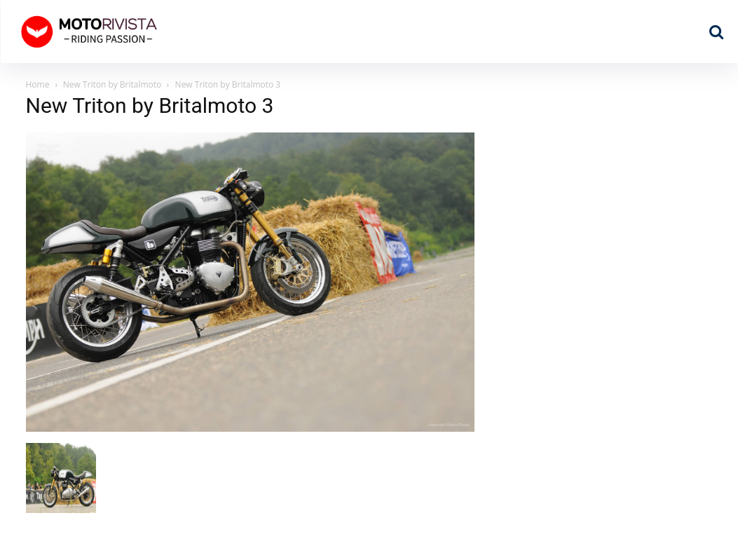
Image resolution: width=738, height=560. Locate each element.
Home (38, 84)
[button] (716, 32)
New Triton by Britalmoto (112, 84)
